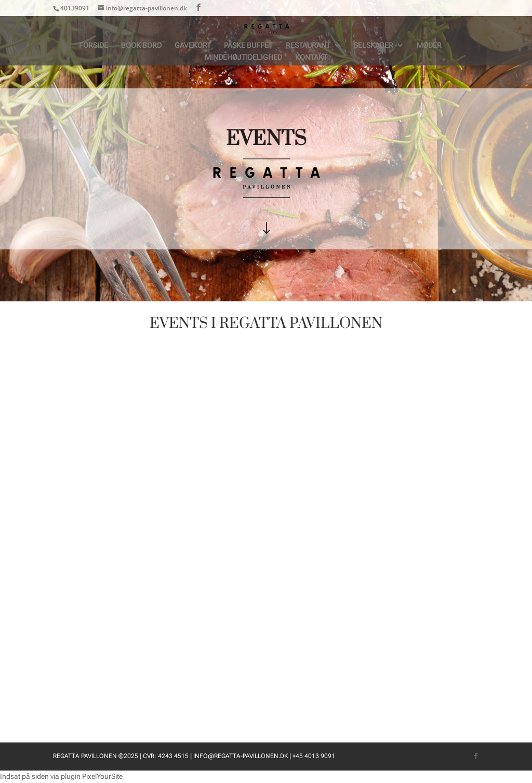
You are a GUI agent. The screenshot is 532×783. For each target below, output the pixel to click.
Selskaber (374, 45)
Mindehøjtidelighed (243, 57)
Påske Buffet (248, 45)
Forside (94, 45)
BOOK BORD (141, 45)
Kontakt (311, 57)
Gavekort (193, 45)
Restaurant (308, 45)
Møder (429, 45)
